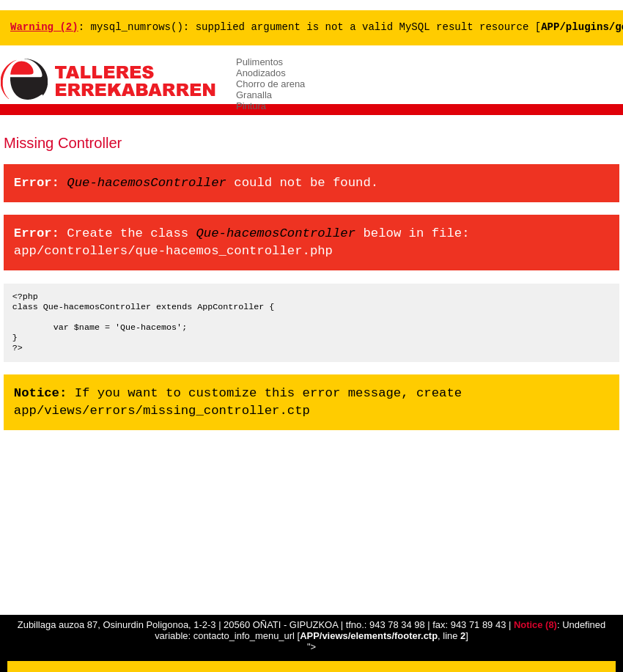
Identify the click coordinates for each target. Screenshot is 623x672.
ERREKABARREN (110, 80)
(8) (535, 625)
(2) (44, 27)
